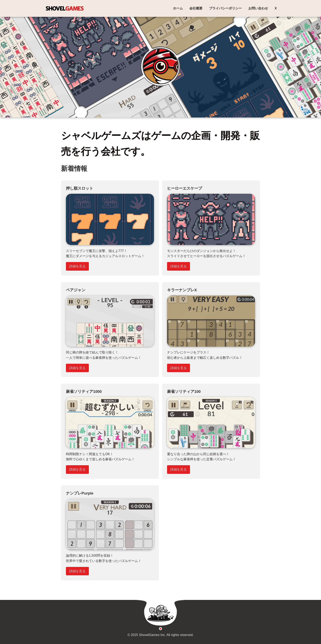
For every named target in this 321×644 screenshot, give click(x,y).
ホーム (178, 8)
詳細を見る (77, 266)
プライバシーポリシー (225, 8)
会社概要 (196, 8)
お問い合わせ (258, 8)
